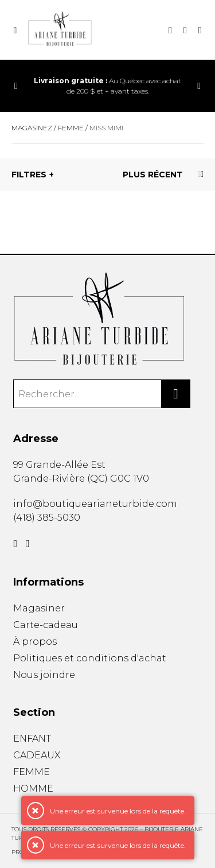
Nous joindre (44, 675)
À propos (35, 642)
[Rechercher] (176, 394)
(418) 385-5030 (47, 518)
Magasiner (39, 608)
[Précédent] (16, 86)
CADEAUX (37, 755)
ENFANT (32, 739)
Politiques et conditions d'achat (90, 658)
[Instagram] (28, 544)
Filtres (29, 175)
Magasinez (32, 128)
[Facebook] (15, 544)
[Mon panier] (185, 30)
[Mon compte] (200, 30)
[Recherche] (170, 30)
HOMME (33, 788)
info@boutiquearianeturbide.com (95, 504)
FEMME (32, 772)
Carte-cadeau (46, 625)
